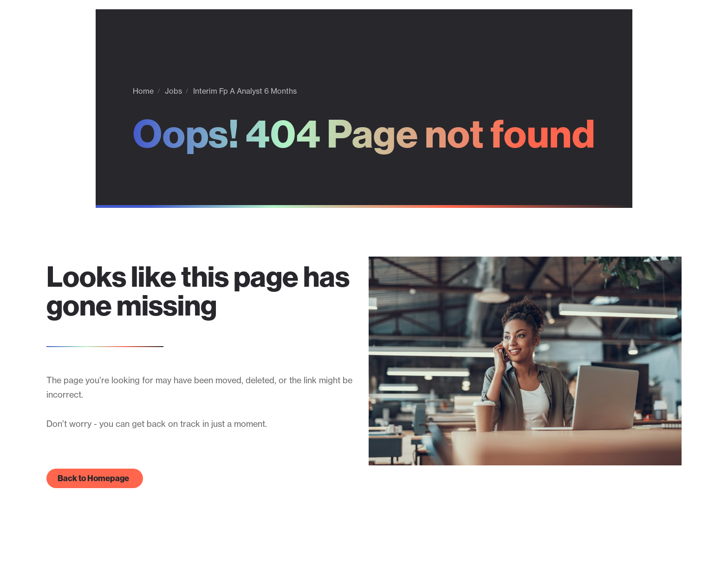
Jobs (173, 91)
